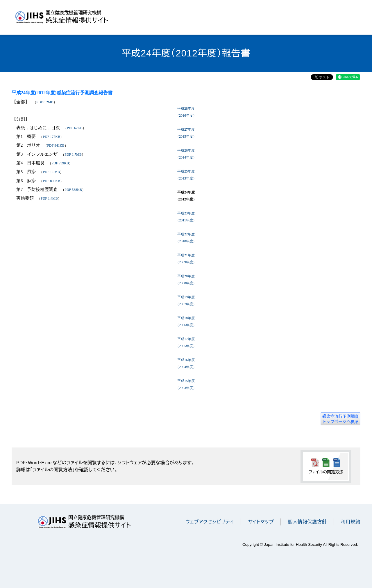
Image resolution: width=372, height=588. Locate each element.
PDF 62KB (75, 128)
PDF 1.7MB (73, 154)
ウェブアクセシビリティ (210, 522)
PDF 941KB (56, 145)
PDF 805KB (51, 181)
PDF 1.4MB (49, 198)
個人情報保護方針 (307, 522)
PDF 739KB (60, 163)
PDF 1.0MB (51, 172)
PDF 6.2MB (45, 102)
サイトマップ (261, 522)
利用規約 (351, 522)
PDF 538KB (73, 190)
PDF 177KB (51, 137)
